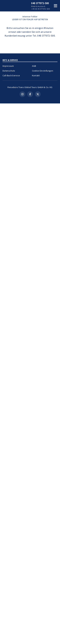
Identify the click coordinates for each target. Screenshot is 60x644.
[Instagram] (22, 635)
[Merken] (49, 333)
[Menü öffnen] (56, 6)
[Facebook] (30, 635)
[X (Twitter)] (38, 635)
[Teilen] (55, 333)
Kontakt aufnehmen (30, 164)
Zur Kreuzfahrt (46, 425)
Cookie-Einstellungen (43, 606)
